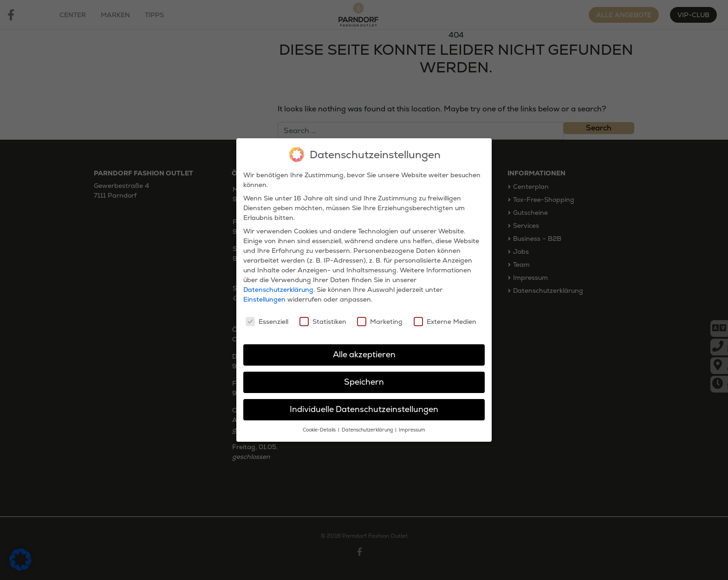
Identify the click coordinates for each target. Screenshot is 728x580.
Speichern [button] (364, 377)
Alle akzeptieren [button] (364, 349)
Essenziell (267, 316)
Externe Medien (445, 316)
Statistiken (323, 316)
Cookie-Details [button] (320, 425)
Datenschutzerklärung (278, 284)
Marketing (380, 316)
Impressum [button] (412, 425)
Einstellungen (264, 294)
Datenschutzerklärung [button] (368, 425)
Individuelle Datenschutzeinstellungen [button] (364, 404)
